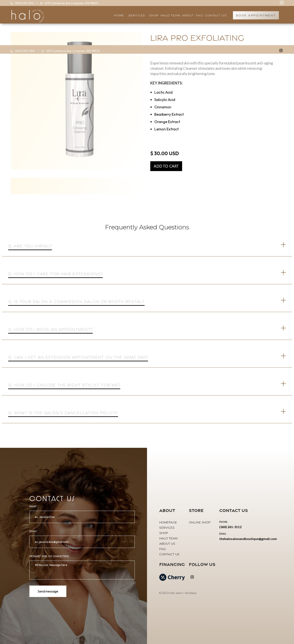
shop (164, 533)
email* (33, 531)
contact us (169, 554)
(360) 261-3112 (230, 527)
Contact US (216, 15)
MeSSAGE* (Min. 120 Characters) (49, 556)
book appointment (256, 15)
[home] (27, 15)
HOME (119, 15)
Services (167, 528)
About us (167, 544)
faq (199, 15)
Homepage (168, 522)
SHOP (154, 15)
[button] (138, 15)
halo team (170, 15)
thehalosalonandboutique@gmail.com (248, 539)
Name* (33, 506)
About (188, 15)
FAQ (162, 549)
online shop (200, 522)
